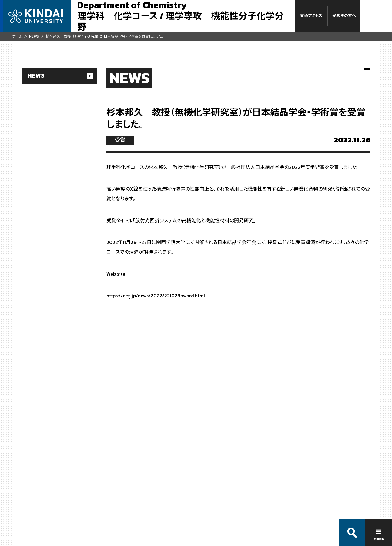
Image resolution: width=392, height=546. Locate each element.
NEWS (34, 36)
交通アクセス (311, 16)
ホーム (17, 36)
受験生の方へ (344, 16)
